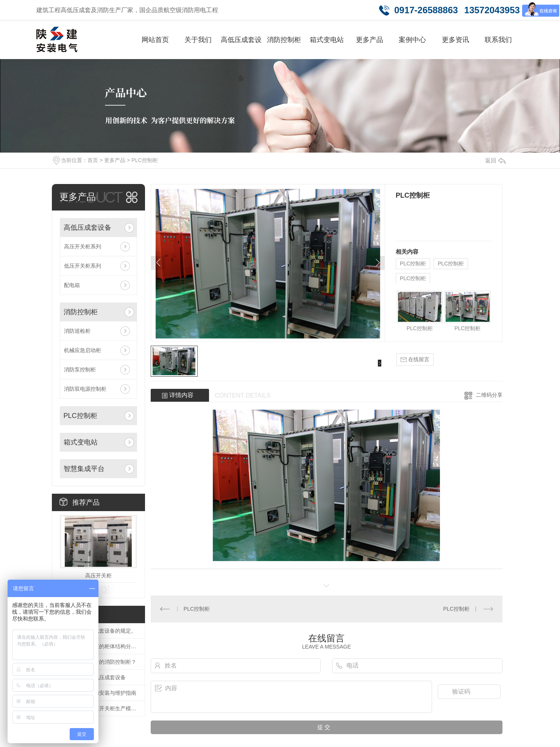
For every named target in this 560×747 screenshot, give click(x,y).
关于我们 (198, 40)
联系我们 (498, 40)
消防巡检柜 (77, 331)
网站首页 (155, 40)
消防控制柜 (284, 40)
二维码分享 (489, 395)
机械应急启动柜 (83, 350)
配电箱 (72, 285)
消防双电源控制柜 (85, 389)
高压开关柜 (98, 575)
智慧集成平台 (84, 469)
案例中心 (412, 40)
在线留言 (415, 359)
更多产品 (370, 40)
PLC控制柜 (144, 160)
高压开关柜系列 (83, 246)
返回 (495, 160)
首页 (93, 160)
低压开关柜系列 (83, 266)
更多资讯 (455, 40)
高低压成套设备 (241, 59)
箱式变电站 (327, 40)
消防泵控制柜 (80, 370)
